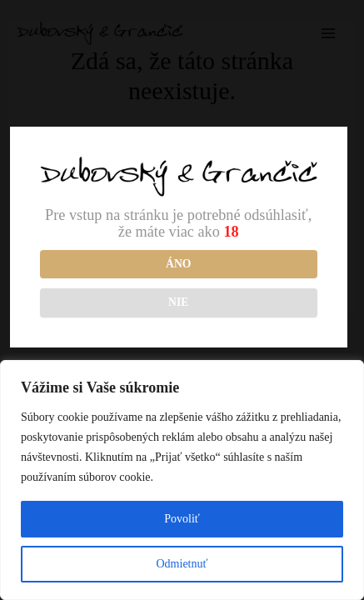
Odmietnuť (182, 564)
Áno (178, 264)
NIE (178, 302)
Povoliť (182, 519)
